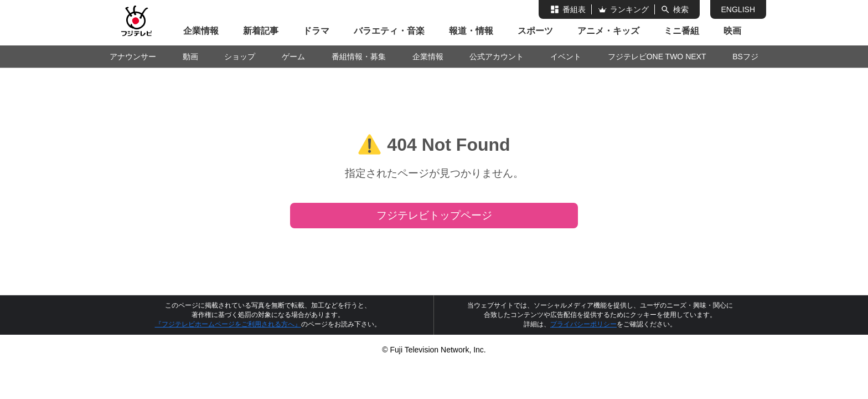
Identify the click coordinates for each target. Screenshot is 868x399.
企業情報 (201, 31)
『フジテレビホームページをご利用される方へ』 (228, 324)
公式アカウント (497, 57)
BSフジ (745, 57)
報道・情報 (471, 31)
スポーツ (535, 31)
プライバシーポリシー (583, 324)
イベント (566, 57)
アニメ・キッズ (608, 31)
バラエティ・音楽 (389, 31)
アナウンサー (133, 57)
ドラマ (316, 31)
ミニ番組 (681, 31)
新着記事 (261, 31)
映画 (732, 31)
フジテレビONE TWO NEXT (657, 57)
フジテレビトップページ (434, 215)
